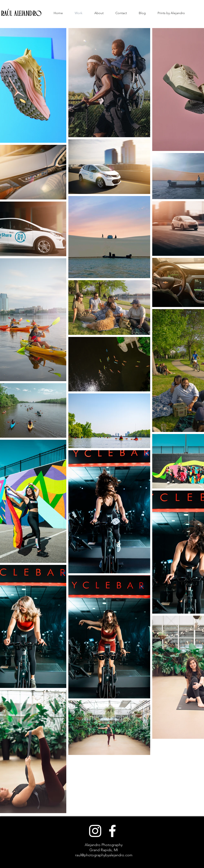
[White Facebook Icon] (112, 831)
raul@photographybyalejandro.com (104, 855)
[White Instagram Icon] (95, 831)
